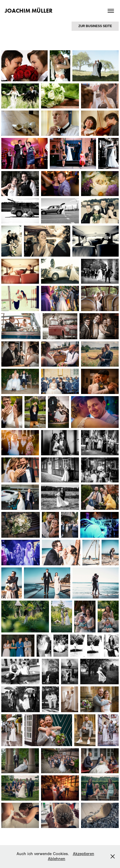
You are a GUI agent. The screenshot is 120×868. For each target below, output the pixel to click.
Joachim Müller (29, 11)
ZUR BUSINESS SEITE (95, 26)
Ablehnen (57, 859)
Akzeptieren (84, 854)
